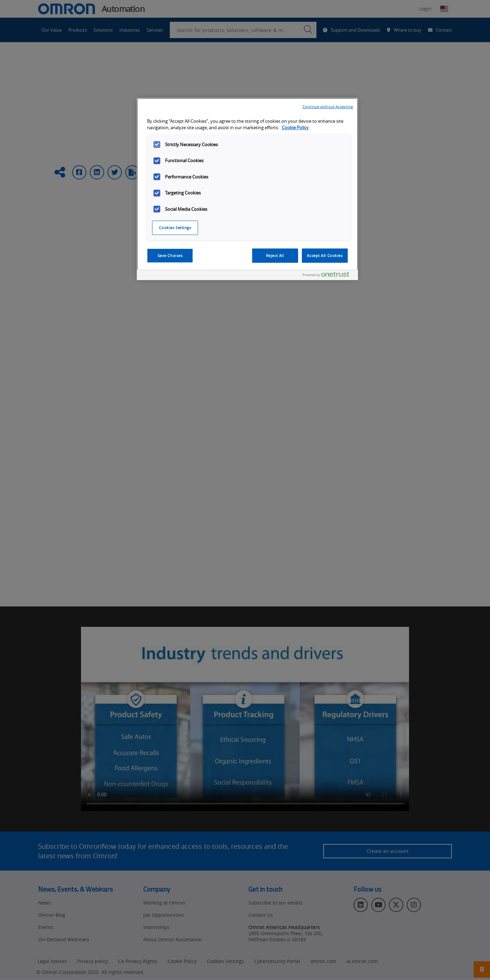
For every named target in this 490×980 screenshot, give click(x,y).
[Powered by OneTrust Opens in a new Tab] (329, 276)
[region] (247, 189)
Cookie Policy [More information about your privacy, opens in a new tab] (295, 128)
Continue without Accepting (328, 107)
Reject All (275, 255)
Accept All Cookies (325, 255)
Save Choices (170, 255)
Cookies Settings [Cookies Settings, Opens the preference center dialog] (175, 228)
